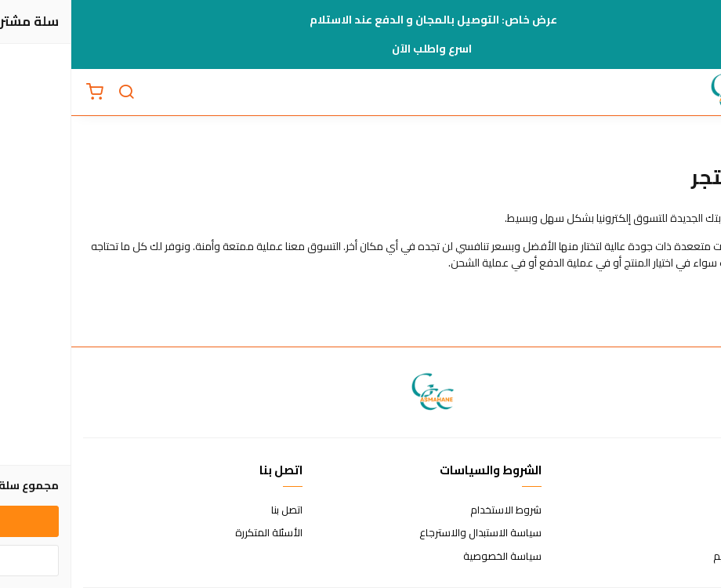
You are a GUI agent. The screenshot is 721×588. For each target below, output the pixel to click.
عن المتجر (689, 510)
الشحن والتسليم (676, 557)
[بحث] (55, 93)
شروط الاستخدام (435, 510)
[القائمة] (697, 93)
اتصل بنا (216, 510)
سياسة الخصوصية (431, 557)
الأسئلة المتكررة (197, 533)
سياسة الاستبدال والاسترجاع (409, 533)
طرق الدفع (686, 533)
